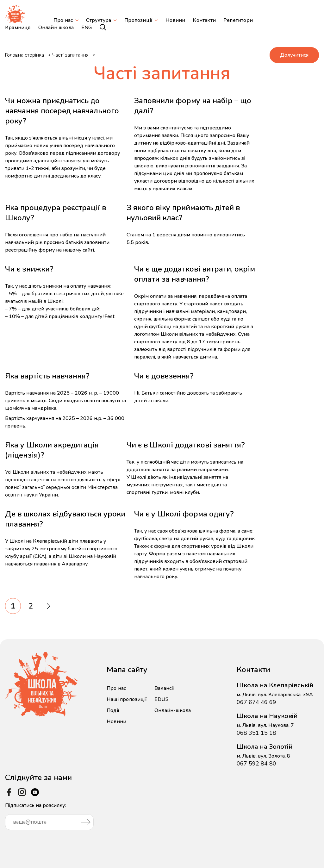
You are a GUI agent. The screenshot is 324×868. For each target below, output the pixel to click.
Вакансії (164, 688)
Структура (99, 20)
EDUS (162, 699)
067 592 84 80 (256, 764)
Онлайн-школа (173, 710)
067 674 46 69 (256, 702)
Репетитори (238, 20)
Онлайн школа (56, 28)
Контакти (204, 20)
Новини (175, 20)
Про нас (63, 20)
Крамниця (18, 28)
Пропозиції (138, 20)
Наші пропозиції (127, 699)
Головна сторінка (25, 55)
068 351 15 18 (256, 733)
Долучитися (294, 55)
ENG (87, 28)
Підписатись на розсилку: (49, 816)
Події (113, 710)
